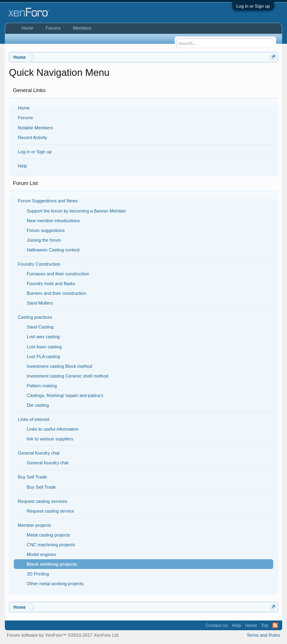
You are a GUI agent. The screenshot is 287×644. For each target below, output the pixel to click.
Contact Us (217, 625)
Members (82, 28)
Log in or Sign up (253, 6)
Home (24, 108)
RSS (275, 625)
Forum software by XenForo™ (63, 635)
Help (22, 166)
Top (265, 625)
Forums (25, 118)
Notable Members (35, 128)
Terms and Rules (263, 635)
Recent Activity (32, 137)
